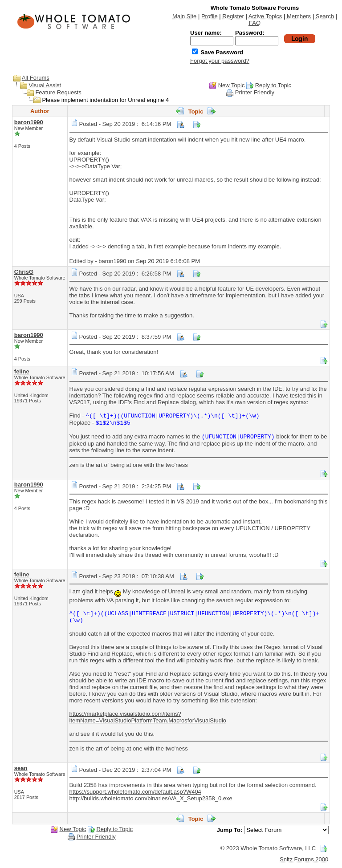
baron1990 (29, 122)
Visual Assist (45, 85)
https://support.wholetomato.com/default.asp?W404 (135, 792)
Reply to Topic (273, 85)
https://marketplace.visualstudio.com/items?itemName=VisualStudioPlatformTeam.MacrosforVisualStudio (148, 717)
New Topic (232, 85)
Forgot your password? (220, 61)
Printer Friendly (255, 92)
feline (22, 371)
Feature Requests (58, 92)
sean (21, 768)
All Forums (36, 78)
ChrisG (24, 272)
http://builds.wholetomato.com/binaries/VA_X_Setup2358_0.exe (151, 798)
